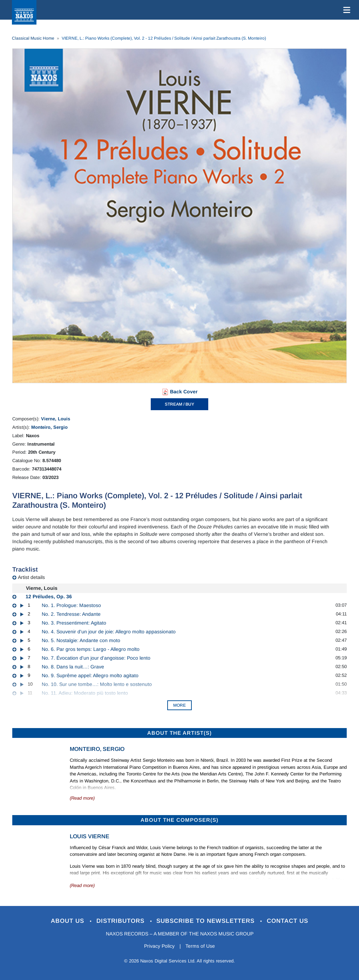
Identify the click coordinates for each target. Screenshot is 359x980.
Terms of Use (201, 946)
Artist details (31, 577)
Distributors (121, 921)
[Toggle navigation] (345, 10)
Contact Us (288, 921)
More (179, 705)
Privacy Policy (159, 946)
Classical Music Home (33, 38)
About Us (69, 921)
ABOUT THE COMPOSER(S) (179, 820)
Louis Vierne (90, 836)
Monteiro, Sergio (49, 427)
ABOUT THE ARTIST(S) (179, 733)
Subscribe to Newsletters (207, 921)
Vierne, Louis (56, 419)
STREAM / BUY (179, 404)
